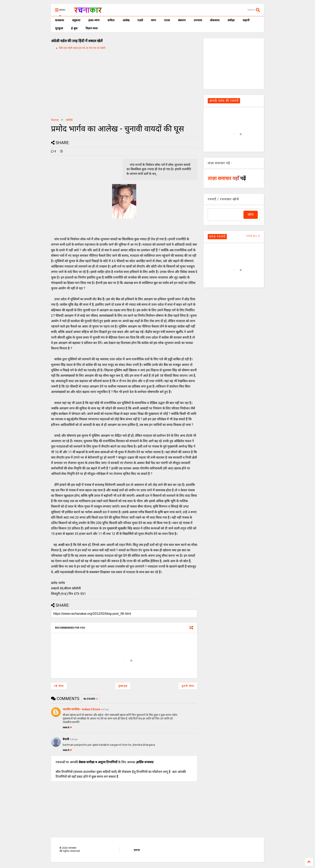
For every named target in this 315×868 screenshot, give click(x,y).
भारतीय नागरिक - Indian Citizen (81, 709)
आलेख (126, 20)
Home (55, 120)
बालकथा (60, 20)
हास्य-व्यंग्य (94, 20)
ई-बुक (74, 28)
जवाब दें (67, 728)
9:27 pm (105, 710)
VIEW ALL (253, 236)
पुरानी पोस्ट (188, 686)
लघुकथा (76, 20)
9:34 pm (74, 739)
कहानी (246, 20)
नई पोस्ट (59, 686)
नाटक (167, 20)
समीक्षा (231, 20)
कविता (111, 20)
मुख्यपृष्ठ (123, 686)
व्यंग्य (153, 20)
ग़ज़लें (140, 20)
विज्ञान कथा (92, 28)
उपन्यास (198, 20)
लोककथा (215, 20)
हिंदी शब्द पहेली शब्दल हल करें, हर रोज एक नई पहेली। (82, 48)
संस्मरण (182, 20)
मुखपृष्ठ (137, 850)
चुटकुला (59, 28)
